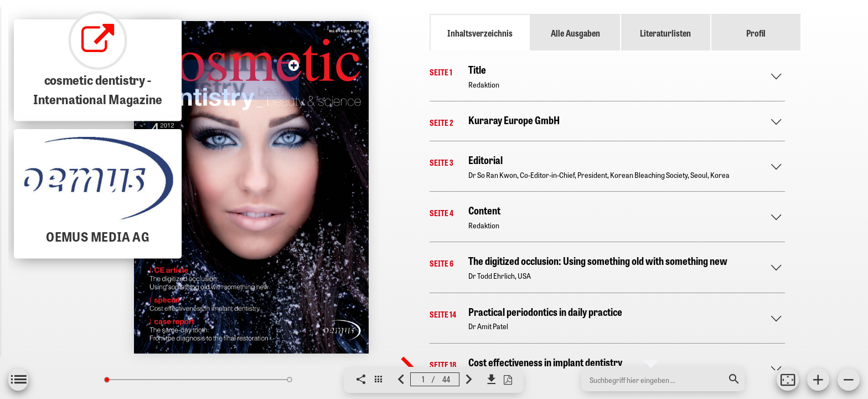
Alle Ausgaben (575, 33)
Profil (756, 33)
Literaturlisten (665, 33)
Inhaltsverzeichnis (480, 33)
